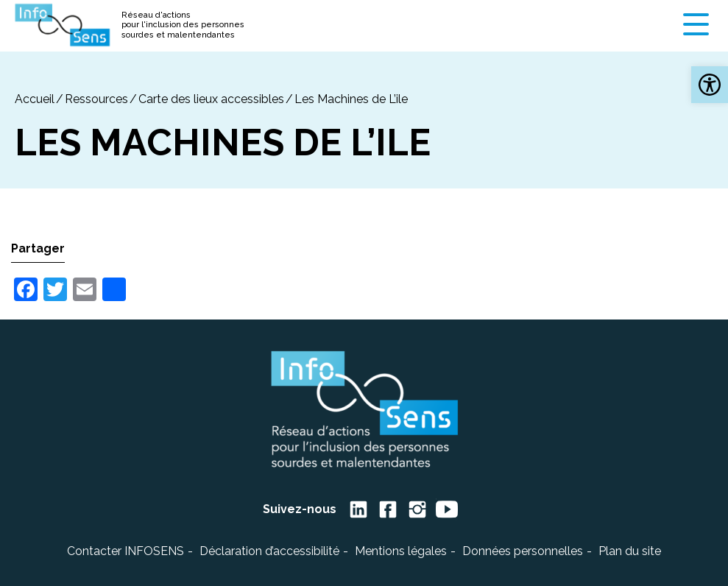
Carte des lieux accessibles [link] (211, 99)
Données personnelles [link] (523, 551)
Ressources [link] (96, 99)
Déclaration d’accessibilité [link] (269, 551)
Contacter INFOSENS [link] (126, 551)
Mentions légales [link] (401, 551)
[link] (710, 85)
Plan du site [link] (630, 551)
